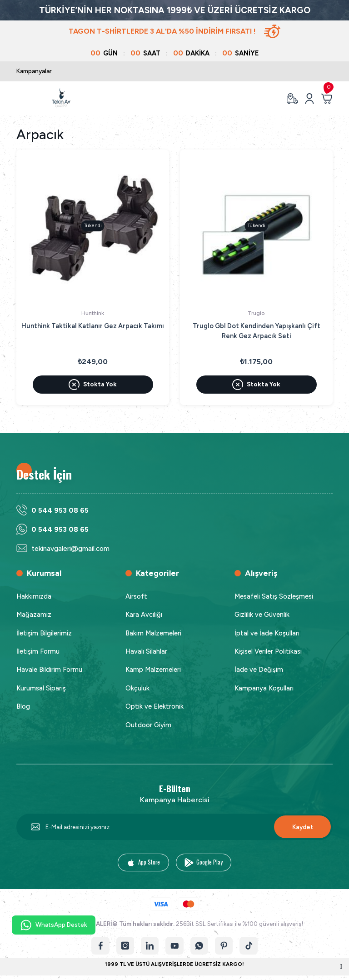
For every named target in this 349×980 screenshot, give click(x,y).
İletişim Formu (38, 651)
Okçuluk (137, 688)
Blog (23, 706)
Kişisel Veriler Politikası (268, 651)
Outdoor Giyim (148, 725)
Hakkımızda (34, 596)
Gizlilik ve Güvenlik (262, 615)
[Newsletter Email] (174, 827)
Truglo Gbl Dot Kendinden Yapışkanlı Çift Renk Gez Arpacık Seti (257, 331)
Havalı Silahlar (146, 651)
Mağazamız (34, 615)
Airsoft (136, 596)
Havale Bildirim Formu (49, 670)
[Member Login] (309, 99)
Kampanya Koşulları (264, 688)
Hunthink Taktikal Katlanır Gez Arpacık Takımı (93, 326)
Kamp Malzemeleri (153, 670)
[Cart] (327, 99)
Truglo (256, 313)
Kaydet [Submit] (303, 827)
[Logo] (61, 98)
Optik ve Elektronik (155, 706)
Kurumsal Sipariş (41, 688)
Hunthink (93, 313)
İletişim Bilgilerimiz (44, 633)
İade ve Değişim (259, 670)
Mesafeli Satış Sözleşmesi (274, 596)
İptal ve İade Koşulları (267, 633)
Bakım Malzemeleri (153, 633)
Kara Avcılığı (144, 615)
